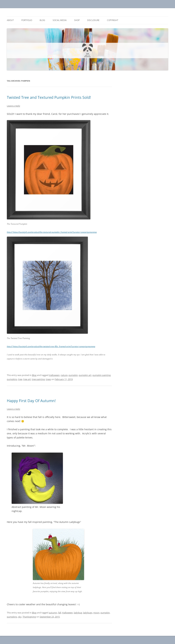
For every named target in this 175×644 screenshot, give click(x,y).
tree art (27, 379)
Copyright (113, 20)
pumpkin (73, 375)
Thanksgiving (29, 617)
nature (64, 375)
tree (20, 379)
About (10, 20)
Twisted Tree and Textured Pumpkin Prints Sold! (49, 97)
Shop (77, 20)
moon (96, 613)
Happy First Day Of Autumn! (31, 401)
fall (60, 613)
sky (20, 617)
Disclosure (93, 20)
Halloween (54, 375)
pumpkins (12, 379)
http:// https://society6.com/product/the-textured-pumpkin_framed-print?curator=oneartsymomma (52, 232)
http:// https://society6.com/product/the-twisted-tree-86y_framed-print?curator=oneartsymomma (51, 346)
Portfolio (27, 20)
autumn (53, 613)
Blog (42, 20)
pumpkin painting (102, 375)
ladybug (78, 613)
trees (48, 379)
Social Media (60, 20)
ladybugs (88, 613)
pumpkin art (85, 375)
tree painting (38, 379)
